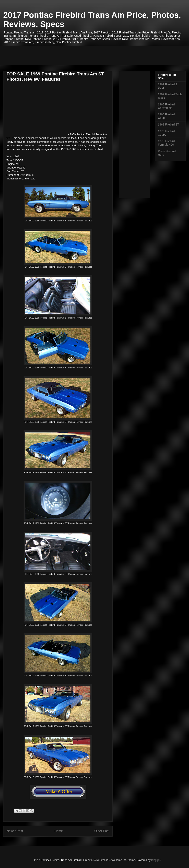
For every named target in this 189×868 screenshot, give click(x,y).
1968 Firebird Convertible (166, 106)
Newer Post (15, 831)
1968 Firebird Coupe (166, 116)
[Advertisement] (80, 55)
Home (59, 831)
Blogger (156, 860)
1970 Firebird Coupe (166, 133)
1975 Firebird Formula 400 (166, 143)
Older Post (102, 831)
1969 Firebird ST (168, 124)
